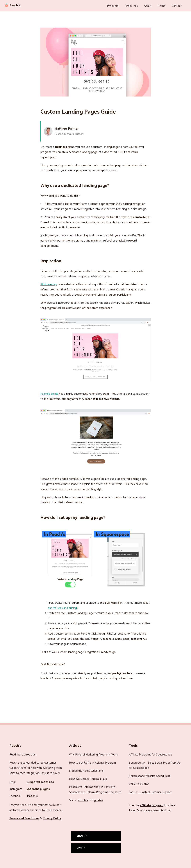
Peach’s (32, 795)
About (151, 5)
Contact (177, 5)
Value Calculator (139, 783)
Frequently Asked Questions (86, 770)
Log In (81, 847)
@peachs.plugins (39, 788)
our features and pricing (62, 607)
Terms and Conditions (24, 817)
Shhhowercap (49, 283)
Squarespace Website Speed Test (149, 775)
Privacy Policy (52, 817)
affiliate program (152, 804)
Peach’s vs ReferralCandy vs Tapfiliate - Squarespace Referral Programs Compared (95, 788)
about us (30, 754)
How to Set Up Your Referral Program (92, 762)
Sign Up (82, 835)
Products (118, 5)
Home (163, 5)
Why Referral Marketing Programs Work (93, 754)
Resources (135, 5)
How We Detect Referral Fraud (88, 778)
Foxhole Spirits (49, 393)
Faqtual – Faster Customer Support (150, 791)
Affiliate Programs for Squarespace (150, 754)
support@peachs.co (41, 781)
